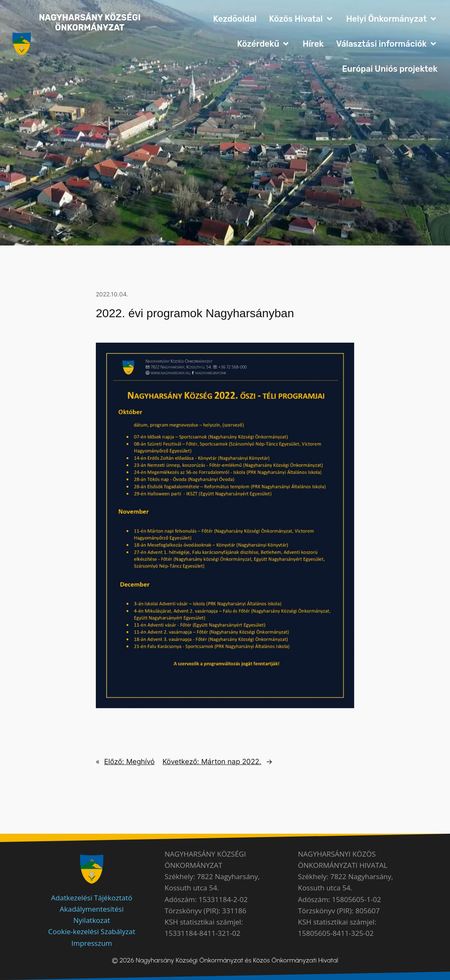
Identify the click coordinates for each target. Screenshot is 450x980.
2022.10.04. (112, 294)
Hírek (313, 44)
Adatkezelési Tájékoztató (92, 898)
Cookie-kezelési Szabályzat (92, 931)
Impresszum (92, 943)
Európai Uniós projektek (390, 69)
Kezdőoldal (235, 19)
